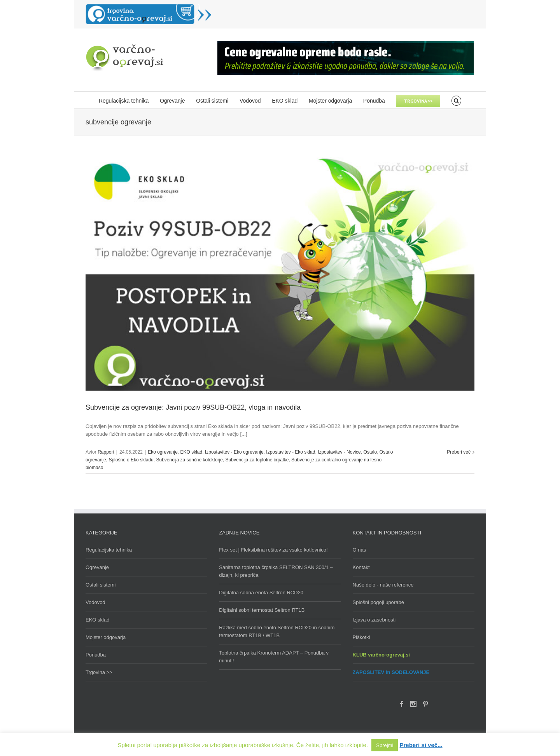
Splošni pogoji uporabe (378, 602)
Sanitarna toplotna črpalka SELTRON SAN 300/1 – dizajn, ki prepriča (276, 571)
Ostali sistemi (101, 585)
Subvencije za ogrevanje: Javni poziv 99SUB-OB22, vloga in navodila (193, 407)
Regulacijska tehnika (109, 550)
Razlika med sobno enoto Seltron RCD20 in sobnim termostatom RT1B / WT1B (277, 631)
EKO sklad (192, 452)
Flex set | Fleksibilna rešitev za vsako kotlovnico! (273, 550)
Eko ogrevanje (163, 452)
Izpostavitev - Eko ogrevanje (234, 452)
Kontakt (361, 567)
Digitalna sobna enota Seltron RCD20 (261, 593)
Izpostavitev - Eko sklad (290, 452)
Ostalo (370, 452)
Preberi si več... (421, 745)
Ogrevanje (97, 567)
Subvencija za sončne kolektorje (189, 460)
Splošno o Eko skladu (131, 460)
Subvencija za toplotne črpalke (257, 460)
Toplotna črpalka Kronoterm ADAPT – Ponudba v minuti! (274, 657)
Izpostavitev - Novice (339, 452)
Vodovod (95, 602)
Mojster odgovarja (106, 637)
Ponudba (96, 655)
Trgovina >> (99, 672)
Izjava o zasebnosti (374, 620)
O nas (360, 550)
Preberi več (459, 452)
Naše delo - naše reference (383, 585)
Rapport (106, 452)
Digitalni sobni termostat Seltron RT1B (262, 610)
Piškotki (361, 637)
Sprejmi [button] (385, 745)
